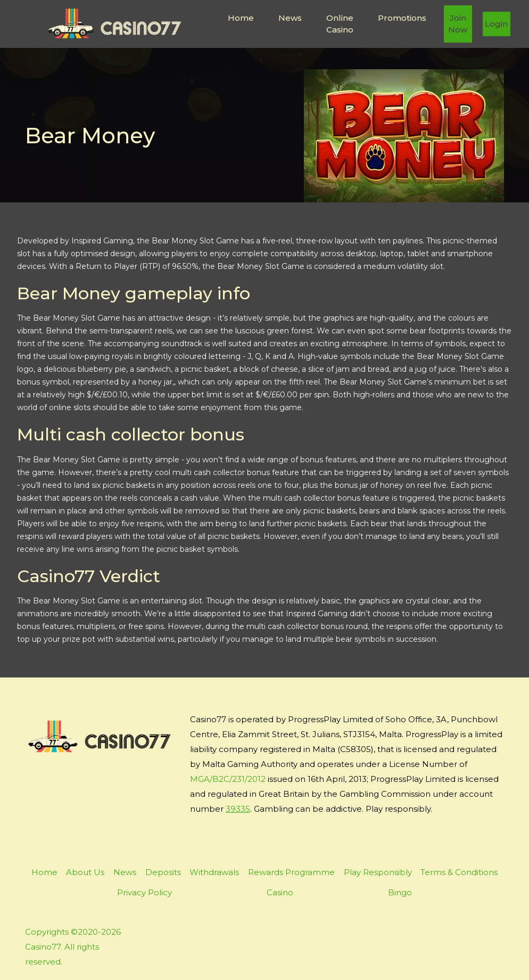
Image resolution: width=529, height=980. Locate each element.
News (290, 18)
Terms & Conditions (459, 872)
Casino (280, 892)
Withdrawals (214, 872)
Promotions (402, 18)
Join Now (458, 24)
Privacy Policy (144, 892)
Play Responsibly (378, 872)
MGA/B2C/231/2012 (228, 779)
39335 (238, 809)
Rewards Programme (291, 872)
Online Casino (340, 24)
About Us (85, 872)
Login (496, 24)
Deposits (163, 872)
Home (241, 18)
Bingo (400, 892)
